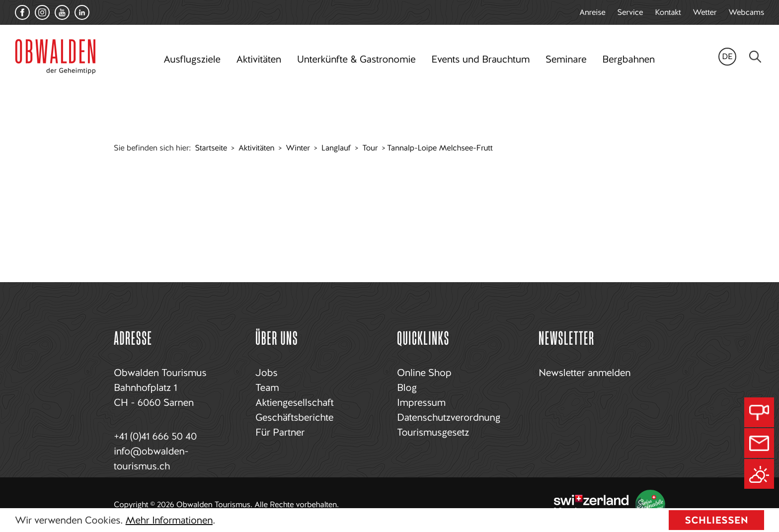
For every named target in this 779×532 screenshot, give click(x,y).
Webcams (746, 12)
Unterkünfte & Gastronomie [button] (356, 59)
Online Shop (424, 373)
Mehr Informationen (169, 520)
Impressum (421, 402)
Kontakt (668, 12)
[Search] (755, 57)
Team (267, 387)
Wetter (705, 12)
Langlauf (336, 148)
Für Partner (280, 432)
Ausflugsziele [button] (192, 59)
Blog (407, 387)
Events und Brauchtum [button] (480, 59)
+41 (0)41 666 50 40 (155, 436)
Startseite (211, 148)
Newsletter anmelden (584, 373)
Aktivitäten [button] (259, 59)
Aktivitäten (256, 148)
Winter (298, 148)
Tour (370, 148)
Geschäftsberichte (294, 417)
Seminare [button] (566, 59)
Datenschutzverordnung (449, 417)
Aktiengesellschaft (294, 402)
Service (630, 12)
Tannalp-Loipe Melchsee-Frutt (440, 148)
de (727, 56)
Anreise (592, 12)
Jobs (266, 373)
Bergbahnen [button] (628, 59)
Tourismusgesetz (433, 432)
